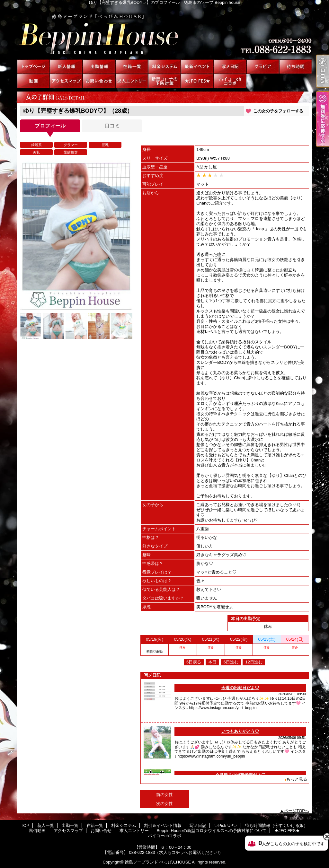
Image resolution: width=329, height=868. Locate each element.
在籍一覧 (132, 67)
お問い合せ (99, 81)
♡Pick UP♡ (263, 67)
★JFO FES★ (197, 81)
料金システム (164, 67)
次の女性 (164, 804)
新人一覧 (66, 67)
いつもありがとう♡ (240, 731)
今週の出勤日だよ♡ (240, 688)
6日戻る (194, 662)
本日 (212, 662)
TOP (33, 67)
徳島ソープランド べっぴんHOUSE (158, 862)
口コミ (112, 126)
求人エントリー (132, 81)
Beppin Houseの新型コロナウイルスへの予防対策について (164, 81)
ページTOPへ (297, 811)
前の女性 (164, 795)
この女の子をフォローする (278, 111)
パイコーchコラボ (230, 81)
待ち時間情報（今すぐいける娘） (296, 67)
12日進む (254, 662)
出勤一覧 (99, 67)
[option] (76, 235)
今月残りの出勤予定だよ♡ (240, 775)
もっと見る (297, 779)
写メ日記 (230, 67)
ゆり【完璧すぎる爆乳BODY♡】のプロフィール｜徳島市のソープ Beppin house (164, 32)
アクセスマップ (66, 81)
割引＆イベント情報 (197, 67)
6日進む (231, 662)
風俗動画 (33, 81)
